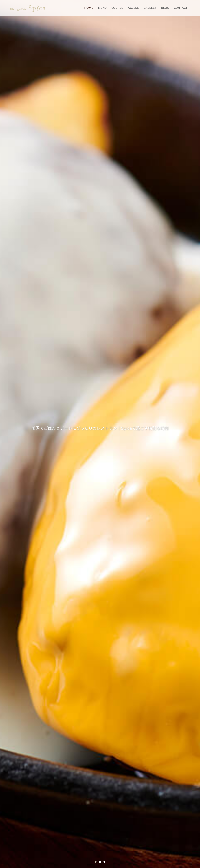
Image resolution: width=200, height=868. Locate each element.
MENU (102, 8)
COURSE (117, 8)
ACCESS (133, 8)
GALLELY (150, 8)
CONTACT (181, 8)
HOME (89, 8)
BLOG (165, 8)
